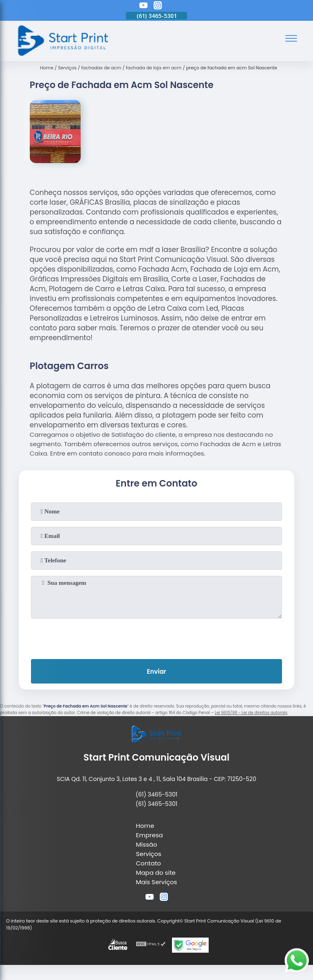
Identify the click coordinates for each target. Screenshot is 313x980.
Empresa (150, 835)
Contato (149, 863)
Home (145, 826)
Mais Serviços (157, 882)
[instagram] (158, 7)
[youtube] (143, 7)
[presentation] (156, 637)
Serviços (149, 854)
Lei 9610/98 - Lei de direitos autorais (251, 713)
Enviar (156, 671)
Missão (147, 844)
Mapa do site (156, 873)
